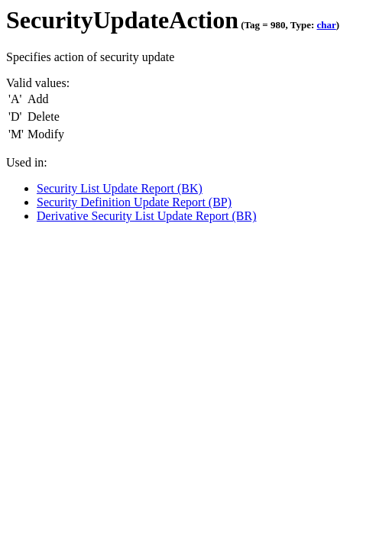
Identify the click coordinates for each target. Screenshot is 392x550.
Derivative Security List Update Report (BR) (146, 216)
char (326, 25)
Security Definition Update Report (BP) (134, 202)
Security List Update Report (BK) (120, 188)
